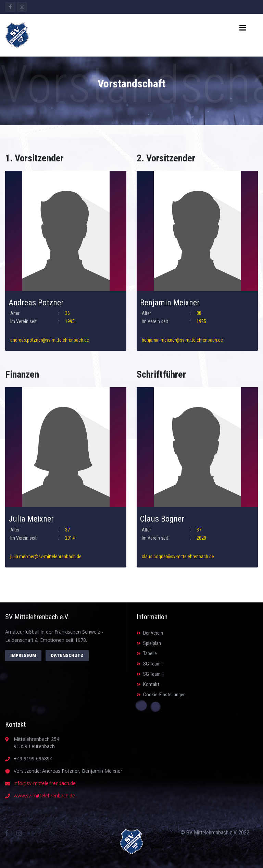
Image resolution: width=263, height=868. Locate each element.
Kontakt (148, 684)
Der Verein (150, 633)
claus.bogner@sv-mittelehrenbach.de (178, 557)
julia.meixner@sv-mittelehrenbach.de (46, 557)
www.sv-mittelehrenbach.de (44, 796)
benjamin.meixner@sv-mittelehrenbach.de (182, 340)
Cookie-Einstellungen (161, 695)
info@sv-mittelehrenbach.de (45, 783)
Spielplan (149, 643)
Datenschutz (67, 655)
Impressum (23, 655)
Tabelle (147, 653)
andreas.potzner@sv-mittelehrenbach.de (50, 340)
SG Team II (150, 674)
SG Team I (150, 664)
